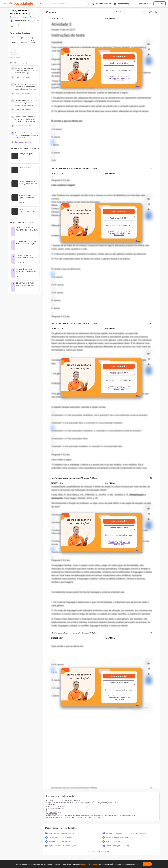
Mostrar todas (15, 57)
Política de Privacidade (122, 79)
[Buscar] (62, 4)
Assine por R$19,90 (119, 63)
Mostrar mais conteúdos (101, 852)
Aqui (131, 71)
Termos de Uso (114, 78)
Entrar (160, 4)
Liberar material (119, 57)
